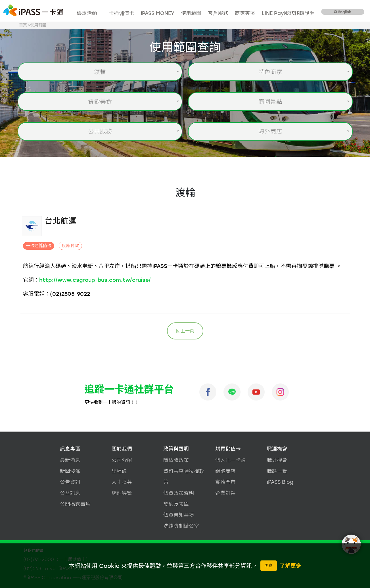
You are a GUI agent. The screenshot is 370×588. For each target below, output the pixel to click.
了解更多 (290, 566)
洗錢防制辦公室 (181, 526)
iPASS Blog (280, 482)
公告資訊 (70, 482)
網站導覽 (122, 493)
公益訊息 (70, 493)
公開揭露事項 (75, 504)
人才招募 (122, 482)
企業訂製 (225, 493)
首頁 (23, 25)
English (343, 12)
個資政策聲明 (179, 493)
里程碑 (119, 471)
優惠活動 (87, 13)
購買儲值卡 (228, 449)
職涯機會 (277, 449)
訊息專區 (70, 449)
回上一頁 (185, 331)
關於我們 (122, 449)
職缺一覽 (277, 471)
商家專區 (245, 13)
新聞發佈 (70, 471)
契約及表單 (176, 504)
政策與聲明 (176, 449)
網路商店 (225, 471)
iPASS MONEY (158, 13)
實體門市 (225, 482)
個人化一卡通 (231, 460)
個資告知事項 (179, 515)
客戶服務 (218, 13)
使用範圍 (191, 13)
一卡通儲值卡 (119, 13)
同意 (269, 566)
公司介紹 (122, 460)
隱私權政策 (176, 460)
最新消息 (70, 460)
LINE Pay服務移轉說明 (288, 13)
